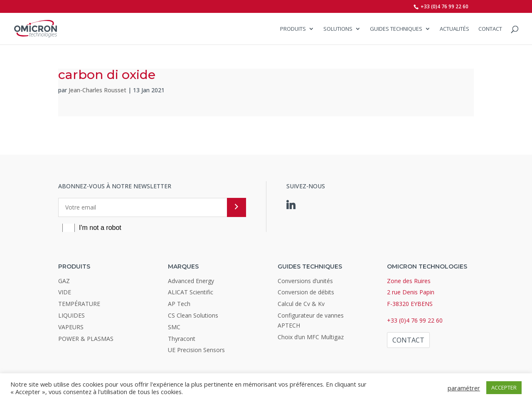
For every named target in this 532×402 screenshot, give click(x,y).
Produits (293, 29)
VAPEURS (71, 327)
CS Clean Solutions (193, 315)
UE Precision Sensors (196, 350)
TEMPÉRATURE (79, 304)
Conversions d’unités (305, 281)
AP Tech (179, 304)
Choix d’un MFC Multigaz (311, 337)
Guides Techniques (396, 29)
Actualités (454, 29)
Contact (490, 29)
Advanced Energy (191, 281)
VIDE (65, 292)
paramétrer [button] (464, 388)
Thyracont (182, 339)
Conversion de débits (306, 292)
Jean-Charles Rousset (97, 90)
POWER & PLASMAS (86, 339)
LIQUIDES (71, 315)
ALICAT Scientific (191, 292)
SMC (174, 327)
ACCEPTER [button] (504, 387)
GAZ (64, 281)
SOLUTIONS (338, 29)
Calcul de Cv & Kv (301, 304)
